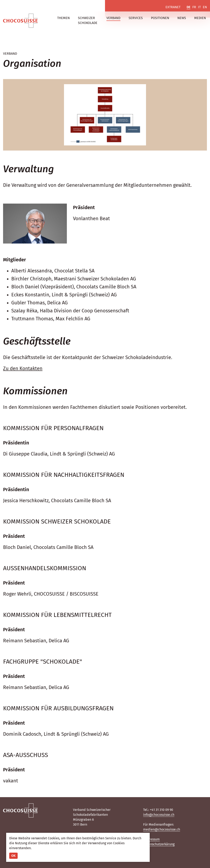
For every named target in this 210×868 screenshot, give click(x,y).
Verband (113, 18)
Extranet (173, 7)
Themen (63, 18)
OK (13, 856)
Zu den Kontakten (23, 368)
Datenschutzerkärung (159, 844)
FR (194, 7)
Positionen (160, 18)
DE (188, 7)
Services (136, 18)
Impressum (151, 839)
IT (199, 7)
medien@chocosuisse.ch (162, 829)
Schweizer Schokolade (88, 20)
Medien (200, 18)
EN (205, 7)
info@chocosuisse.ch (159, 815)
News (182, 18)
